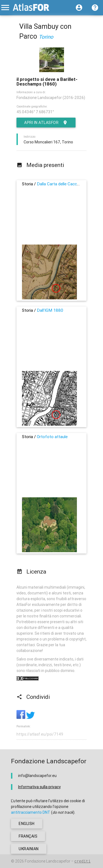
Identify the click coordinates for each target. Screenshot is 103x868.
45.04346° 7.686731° (35, 112)
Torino (46, 37)
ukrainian (29, 849)
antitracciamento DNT (31, 812)
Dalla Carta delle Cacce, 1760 (64, 184)
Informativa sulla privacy (39, 787)
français (28, 836)
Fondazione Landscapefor (48, 861)
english (27, 824)
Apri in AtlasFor (46, 123)
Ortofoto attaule (52, 437)
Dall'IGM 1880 (50, 310)
